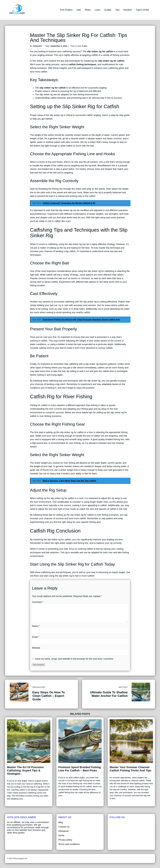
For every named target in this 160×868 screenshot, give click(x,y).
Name (36, 629)
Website (36, 651)
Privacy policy (65, 843)
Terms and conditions (69, 847)
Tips (117, 10)
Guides (108, 10)
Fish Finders (66, 10)
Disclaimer (64, 834)
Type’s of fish (142, 10)
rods (79, 10)
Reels (88, 10)
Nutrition (128, 10)
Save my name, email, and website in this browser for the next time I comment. (74, 662)
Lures (97, 10)
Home (61, 838)
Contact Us (64, 830)
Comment (38, 602)
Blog (61, 825)
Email (36, 640)
